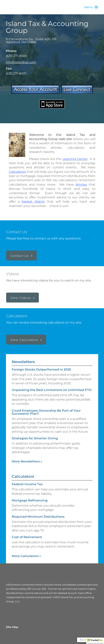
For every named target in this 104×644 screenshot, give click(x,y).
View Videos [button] (21, 298)
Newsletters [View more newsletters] (23, 362)
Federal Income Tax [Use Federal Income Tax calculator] (27, 484)
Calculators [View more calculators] (23, 476)
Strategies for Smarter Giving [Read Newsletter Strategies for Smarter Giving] (35, 438)
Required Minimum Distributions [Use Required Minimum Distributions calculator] (38, 517)
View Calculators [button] (24, 340)
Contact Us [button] (20, 256)
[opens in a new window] (35, 93)
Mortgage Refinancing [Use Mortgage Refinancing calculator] (30, 500)
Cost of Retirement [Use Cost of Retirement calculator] (27, 537)
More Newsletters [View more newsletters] (27, 461)
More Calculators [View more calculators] (26, 556)
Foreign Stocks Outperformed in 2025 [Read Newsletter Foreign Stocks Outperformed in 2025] (41, 369)
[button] (91, 7)
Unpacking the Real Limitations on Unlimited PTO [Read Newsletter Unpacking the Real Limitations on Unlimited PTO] (52, 390)
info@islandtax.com (21, 62)
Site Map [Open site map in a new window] (12, 627)
